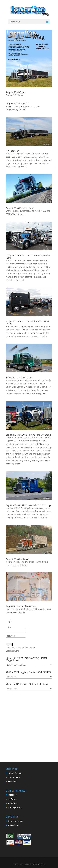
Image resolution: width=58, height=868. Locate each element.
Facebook (12, 795)
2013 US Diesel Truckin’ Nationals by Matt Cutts (27, 323)
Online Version (15, 773)
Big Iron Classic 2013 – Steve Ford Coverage (28, 435)
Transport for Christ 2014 (19, 378)
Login (8, 627)
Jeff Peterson (13, 151)
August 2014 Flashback (18, 559)
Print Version (14, 777)
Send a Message (15, 821)
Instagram (12, 803)
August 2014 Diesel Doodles (20, 606)
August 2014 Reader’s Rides (20, 208)
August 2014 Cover (16, 92)
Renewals (12, 781)
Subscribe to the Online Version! (21, 648)
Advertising (13, 825)
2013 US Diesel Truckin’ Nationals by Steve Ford (28, 257)
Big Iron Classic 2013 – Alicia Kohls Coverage (29, 505)
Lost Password (12, 651)
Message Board (15, 807)
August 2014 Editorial (17, 104)
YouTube (12, 799)
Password (10, 636)
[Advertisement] (29, 725)
